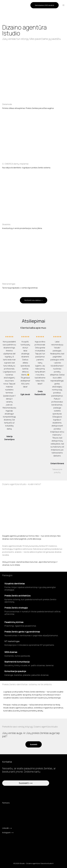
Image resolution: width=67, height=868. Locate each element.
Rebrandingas (9, 284)
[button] (45, 5)
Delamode (7, 104)
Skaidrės (6, 224)
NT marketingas (12, 641)
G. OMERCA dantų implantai (15, 164)
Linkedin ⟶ (7, 828)
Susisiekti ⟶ (26, 783)
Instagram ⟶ (8, 833)
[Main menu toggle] (63, 5)
